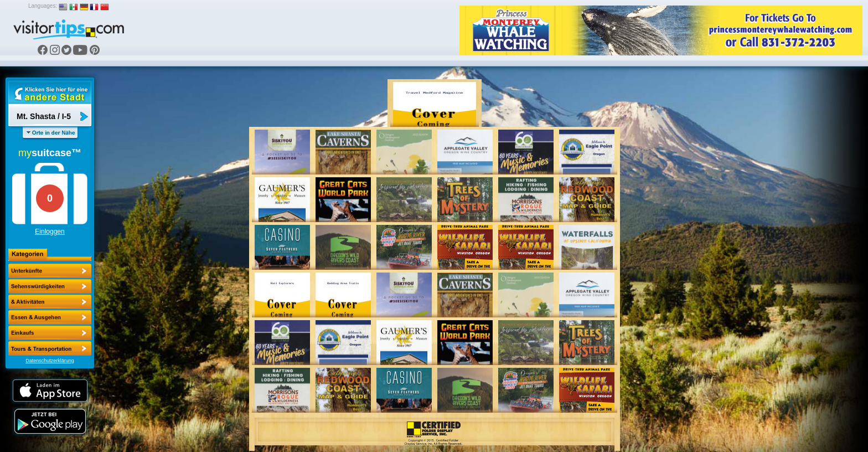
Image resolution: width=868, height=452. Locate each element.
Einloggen (50, 232)
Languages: (43, 6)
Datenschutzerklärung (50, 361)
